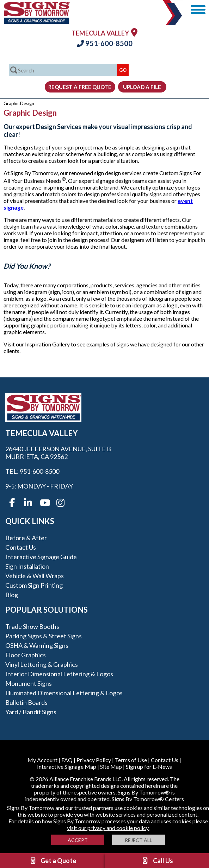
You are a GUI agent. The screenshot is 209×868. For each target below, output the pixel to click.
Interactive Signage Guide (41, 557)
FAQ (67, 760)
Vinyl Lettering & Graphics (42, 664)
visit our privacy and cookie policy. (108, 828)
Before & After (26, 538)
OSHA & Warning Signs (37, 645)
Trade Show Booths (32, 626)
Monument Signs (29, 683)
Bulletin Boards (26, 702)
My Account (42, 760)
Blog (12, 595)
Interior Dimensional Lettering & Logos (59, 674)
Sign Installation (27, 566)
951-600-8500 (105, 43)
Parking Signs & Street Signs (44, 636)
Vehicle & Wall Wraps (35, 576)
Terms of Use (131, 760)
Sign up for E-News (149, 767)
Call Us (157, 861)
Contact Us (21, 547)
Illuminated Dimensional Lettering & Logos (64, 693)
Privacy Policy (94, 760)
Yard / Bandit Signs (31, 712)
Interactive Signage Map (67, 767)
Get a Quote (53, 861)
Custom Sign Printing (34, 585)
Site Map (111, 767)
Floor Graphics (26, 655)
